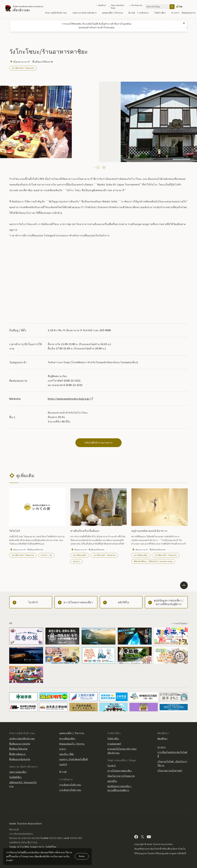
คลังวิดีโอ (112, 781)
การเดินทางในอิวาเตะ (70, 790)
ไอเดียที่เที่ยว (15, 777)
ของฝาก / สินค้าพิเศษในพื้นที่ (73, 759)
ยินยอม (82, 856)
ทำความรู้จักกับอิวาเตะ (58, 13)
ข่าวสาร (175, 13)
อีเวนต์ (132, 13)
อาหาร (63, 749)
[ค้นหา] (172, 7)
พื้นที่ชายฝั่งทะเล (17, 754)
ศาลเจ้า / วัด (46, 555)
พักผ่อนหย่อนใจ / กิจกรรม (72, 744)
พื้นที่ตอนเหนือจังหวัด (20, 759)
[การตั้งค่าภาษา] (185, 7)
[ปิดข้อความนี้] (184, 23)
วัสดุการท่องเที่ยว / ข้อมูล (118, 7)
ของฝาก (76, 561)
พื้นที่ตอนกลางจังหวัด (20, 744)
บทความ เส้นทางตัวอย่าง (86, 13)
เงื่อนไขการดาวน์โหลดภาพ (121, 776)
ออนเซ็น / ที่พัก (67, 754)
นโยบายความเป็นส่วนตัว (170, 770)
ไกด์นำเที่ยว (162, 13)
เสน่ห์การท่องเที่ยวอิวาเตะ (22, 738)
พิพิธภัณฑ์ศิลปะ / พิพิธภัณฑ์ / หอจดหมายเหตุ (153, 561)
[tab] (95, 167)
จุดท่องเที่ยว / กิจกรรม (114, 13)
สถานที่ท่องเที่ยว (80, 555)
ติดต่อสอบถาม (189, 13)
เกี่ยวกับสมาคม (137, 5)
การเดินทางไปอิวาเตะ (70, 785)
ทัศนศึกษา (102, 5)
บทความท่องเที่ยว (18, 772)
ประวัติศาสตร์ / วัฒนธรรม (23, 68)
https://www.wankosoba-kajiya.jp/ (71, 399)
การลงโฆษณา (181, 623)
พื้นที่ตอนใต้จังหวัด (18, 749)
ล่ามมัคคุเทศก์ (114, 744)
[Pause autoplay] (104, 168)
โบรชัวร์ (112, 766)
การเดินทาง (145, 13)
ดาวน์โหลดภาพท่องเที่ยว (120, 771)
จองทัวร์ (63, 764)
